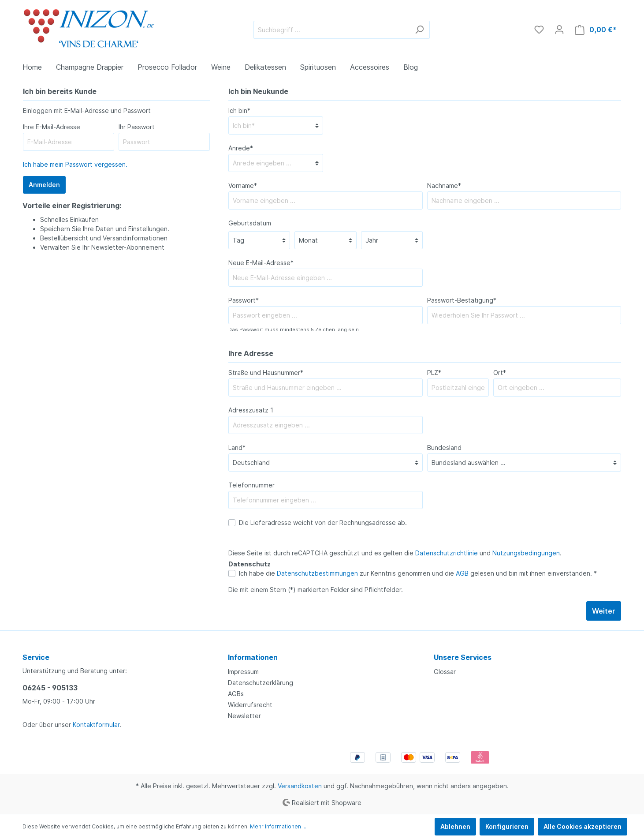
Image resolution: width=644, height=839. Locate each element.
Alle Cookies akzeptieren (583, 826)
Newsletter (244, 716)
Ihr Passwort (137, 127)
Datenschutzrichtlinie (447, 553)
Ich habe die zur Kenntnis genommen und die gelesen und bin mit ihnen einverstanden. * (418, 573)
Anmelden (44, 185)
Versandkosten (300, 786)
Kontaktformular (96, 725)
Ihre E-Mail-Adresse (52, 127)
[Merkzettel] (539, 30)
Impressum (243, 672)
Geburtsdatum (250, 223)
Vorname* (243, 185)
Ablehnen (455, 826)
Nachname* (444, 185)
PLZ (434, 373)
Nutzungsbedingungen (526, 553)
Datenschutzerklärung (261, 683)
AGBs (236, 694)
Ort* (500, 373)
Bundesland (444, 448)
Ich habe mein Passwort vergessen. (75, 164)
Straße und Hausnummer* (266, 373)
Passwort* (244, 300)
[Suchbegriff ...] (331, 30)
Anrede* (241, 148)
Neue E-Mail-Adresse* (261, 263)
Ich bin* (239, 110)
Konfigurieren (507, 826)
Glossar (445, 672)
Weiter (604, 611)
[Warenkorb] (596, 30)
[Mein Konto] (559, 30)
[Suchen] (419, 30)
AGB (462, 573)
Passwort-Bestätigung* (462, 300)
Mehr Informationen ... (278, 826)
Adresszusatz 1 (251, 410)
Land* (237, 448)
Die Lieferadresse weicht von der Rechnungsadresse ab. (323, 523)
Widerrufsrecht (250, 705)
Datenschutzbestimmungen (317, 573)
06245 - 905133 (50, 688)
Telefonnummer (251, 485)
